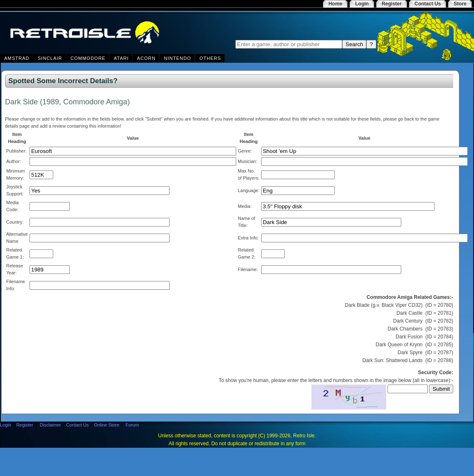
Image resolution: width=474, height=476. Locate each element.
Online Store (107, 425)
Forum (132, 425)
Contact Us (77, 425)
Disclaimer (50, 425)
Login (6, 425)
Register (25, 425)
